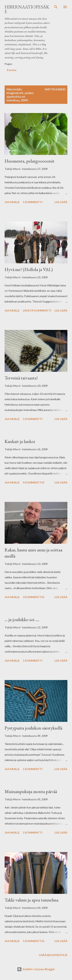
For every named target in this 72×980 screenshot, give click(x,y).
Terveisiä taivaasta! (21, 378)
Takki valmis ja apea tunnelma (31, 900)
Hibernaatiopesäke (27, 9)
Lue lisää (61, 202)
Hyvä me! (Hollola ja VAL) (29, 269)
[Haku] (56, 7)
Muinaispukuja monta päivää (31, 791)
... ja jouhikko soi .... (22, 619)
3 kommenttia (34, 597)
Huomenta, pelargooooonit (29, 161)
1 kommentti (33, 202)
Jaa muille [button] (12, 202)
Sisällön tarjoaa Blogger (36, 969)
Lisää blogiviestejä (53, 955)
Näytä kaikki (55, 89)
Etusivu (12, 70)
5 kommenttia (34, 941)
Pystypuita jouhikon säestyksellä (33, 728)
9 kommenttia (34, 482)
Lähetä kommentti (37, 310)
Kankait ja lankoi (20, 441)
